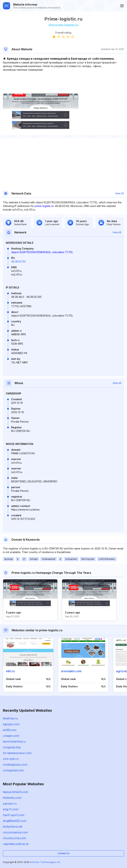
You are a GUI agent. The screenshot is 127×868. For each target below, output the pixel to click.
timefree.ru (10, 718)
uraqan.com (11, 736)
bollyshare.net (13, 827)
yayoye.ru (10, 803)
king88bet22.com (15, 821)
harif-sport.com (14, 815)
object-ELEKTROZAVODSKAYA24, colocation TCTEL (42, 252)
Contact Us (64, 853)
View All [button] (119, 193)
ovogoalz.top (12, 747)
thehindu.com (12, 798)
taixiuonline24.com (16, 792)
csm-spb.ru (11, 759)
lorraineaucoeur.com (17, 753)
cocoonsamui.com (15, 832)
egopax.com (11, 724)
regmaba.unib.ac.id (16, 844)
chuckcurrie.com (14, 838)
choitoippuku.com (15, 765)
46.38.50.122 (18, 261)
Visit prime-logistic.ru (63, 25)
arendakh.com (71, 671)
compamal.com (13, 770)
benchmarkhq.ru (14, 741)
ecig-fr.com (11, 809)
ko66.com (10, 730)
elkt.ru (10, 671)
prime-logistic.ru (44, 206)
